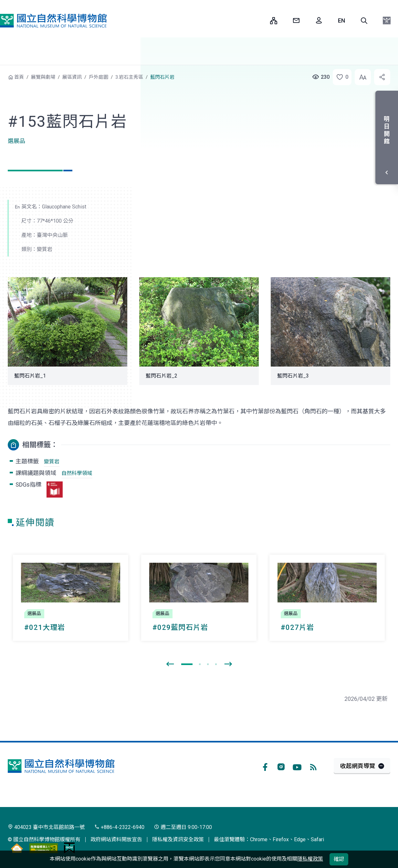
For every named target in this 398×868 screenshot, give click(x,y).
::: (260, 20)
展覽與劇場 (43, 77)
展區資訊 (72, 77)
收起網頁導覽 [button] (358, 766)
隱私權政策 (310, 859)
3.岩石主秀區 (129, 77)
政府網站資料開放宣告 (116, 839)
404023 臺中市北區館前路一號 (46, 827)
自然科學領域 (77, 473)
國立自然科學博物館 (53, 21)
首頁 (19, 77)
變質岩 (52, 462)
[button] (364, 21)
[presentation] (170, 664)
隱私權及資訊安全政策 (178, 839)
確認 (339, 859)
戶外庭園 (99, 77)
